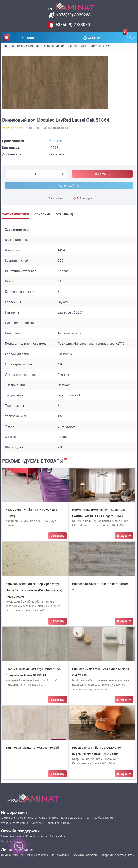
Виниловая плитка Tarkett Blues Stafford (100, 584)
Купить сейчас (69, 185)
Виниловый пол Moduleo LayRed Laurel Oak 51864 (77, 46)
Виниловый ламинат (26, 46)
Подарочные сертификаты (117, 855)
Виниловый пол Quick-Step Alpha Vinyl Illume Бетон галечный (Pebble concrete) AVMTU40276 (34, 590)
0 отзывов (33, 128)
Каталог (27, 37)
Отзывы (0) (64, 214)
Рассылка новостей (84, 855)
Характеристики (16, 214)
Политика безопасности (100, 818)
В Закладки (82, 198)
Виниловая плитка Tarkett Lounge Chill (33, 748)
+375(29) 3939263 (73, 15)
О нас (43, 818)
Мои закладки (60, 855)
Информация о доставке (66, 818)
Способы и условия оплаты (19, 818)
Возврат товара (37, 836)
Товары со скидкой (59, 823)
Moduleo (55, 141)
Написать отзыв (57, 128)
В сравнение (55, 198)
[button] (132, 38)
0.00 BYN (105, 36)
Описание (42, 214)
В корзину (102, 174)
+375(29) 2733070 (72, 25)
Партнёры (37, 823)
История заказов (37, 855)
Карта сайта (57, 836)
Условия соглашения (15, 823)
